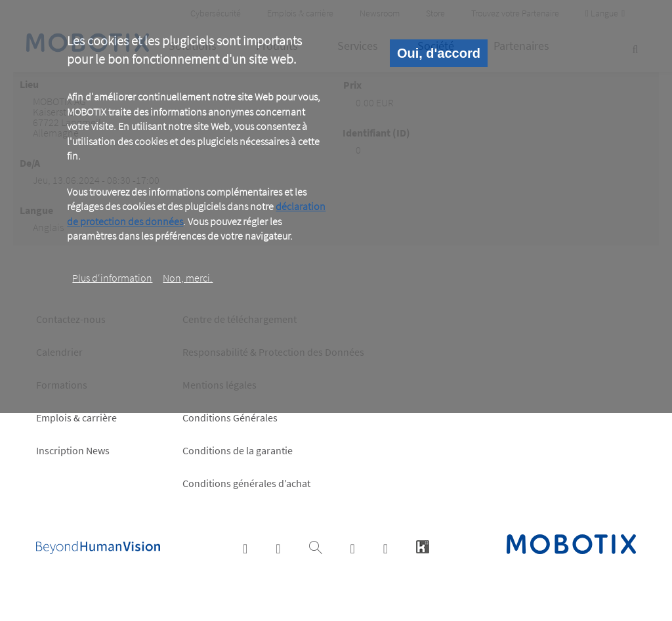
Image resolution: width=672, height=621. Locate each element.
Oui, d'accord (439, 53)
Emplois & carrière (76, 418)
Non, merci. (188, 278)
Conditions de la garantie (238, 450)
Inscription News (73, 450)
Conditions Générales (230, 418)
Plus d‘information (112, 278)
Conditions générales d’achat (246, 483)
